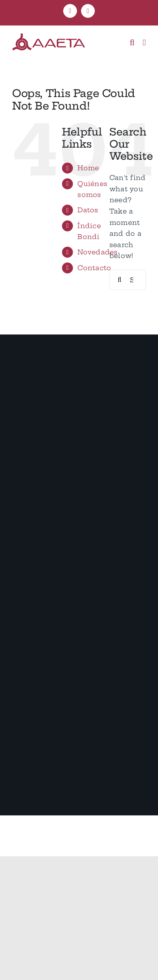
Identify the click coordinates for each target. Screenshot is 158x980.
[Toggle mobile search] (132, 43)
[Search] (120, 280)
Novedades (97, 252)
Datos (88, 210)
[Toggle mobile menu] (144, 43)
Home (88, 168)
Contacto (94, 268)
